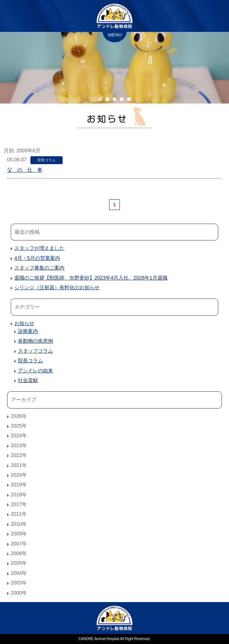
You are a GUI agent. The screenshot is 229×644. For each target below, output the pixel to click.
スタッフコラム (35, 351)
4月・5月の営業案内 (37, 258)
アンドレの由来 (35, 371)
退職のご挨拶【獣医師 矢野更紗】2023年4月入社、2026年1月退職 (91, 278)
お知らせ (24, 323)
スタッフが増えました (39, 248)
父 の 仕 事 (25, 170)
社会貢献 (28, 380)
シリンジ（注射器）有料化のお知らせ (57, 287)
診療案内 (28, 331)
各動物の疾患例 (35, 341)
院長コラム (47, 160)
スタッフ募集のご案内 (39, 268)
